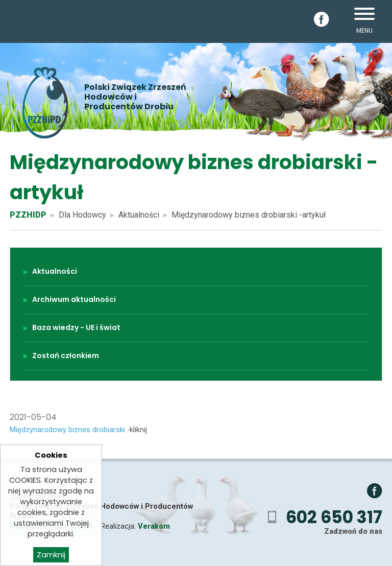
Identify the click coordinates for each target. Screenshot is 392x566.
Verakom (154, 526)
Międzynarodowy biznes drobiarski (67, 430)
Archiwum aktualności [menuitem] (74, 299)
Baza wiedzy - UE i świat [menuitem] (76, 327)
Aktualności (139, 215)
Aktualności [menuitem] (55, 271)
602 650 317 (334, 517)
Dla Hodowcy (82, 215)
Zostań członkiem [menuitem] (66, 356)
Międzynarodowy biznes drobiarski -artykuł (249, 215)
